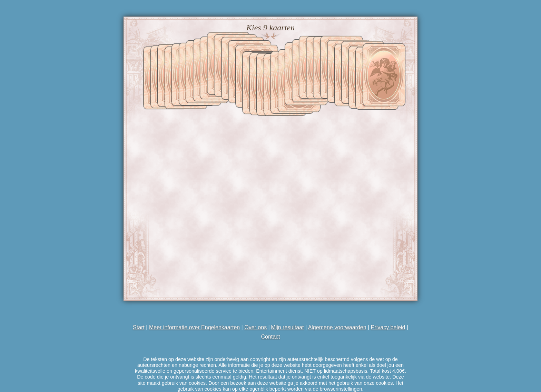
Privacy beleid (388, 327)
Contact (270, 337)
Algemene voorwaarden (337, 327)
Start (139, 327)
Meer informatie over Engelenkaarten (194, 327)
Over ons (255, 327)
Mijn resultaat (288, 327)
